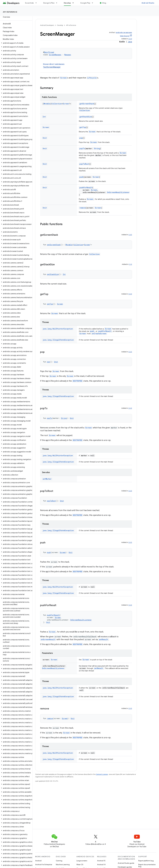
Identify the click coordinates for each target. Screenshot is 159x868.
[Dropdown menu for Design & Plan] (58, 3)
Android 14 (101, 865)
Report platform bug (146, 861)
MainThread (49, 52)
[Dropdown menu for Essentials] (37, 3)
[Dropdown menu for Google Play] (94, 3)
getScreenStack (87, 104)
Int (44, 117)
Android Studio (148, 3)
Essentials (30, 3)
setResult (103, 639)
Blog (104, 3)
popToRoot (84, 164)
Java (130, 42)
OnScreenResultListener (118, 192)
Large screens (82, 861)
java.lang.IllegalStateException (58, 340)
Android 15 (101, 861)
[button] (16, 43)
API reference (10, 12)
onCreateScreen (99, 334)
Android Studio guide (126, 863)
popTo (82, 149)
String (97, 149)
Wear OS (80, 865)
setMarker (47, 479)
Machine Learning (63, 865)
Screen (64, 78)
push (81, 177)
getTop (83, 127)
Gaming (59, 861)
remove (83, 208)
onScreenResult (48, 639)
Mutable (47, 104)
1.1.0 (130, 264)
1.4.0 (130, 235)
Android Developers (47, 25)
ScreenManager (55, 55)
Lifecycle (92, 78)
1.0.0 (130, 39)
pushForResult (86, 188)
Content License (102, 774)
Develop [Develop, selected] (67, 3)
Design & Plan (49, 3)
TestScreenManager (52, 67)
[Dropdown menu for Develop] (74, 3)
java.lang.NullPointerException (58, 329)
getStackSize (86, 117)
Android (38, 861)
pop (81, 138)
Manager (68, 55)
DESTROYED (78, 381)
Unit (45, 138)
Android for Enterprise (44, 865)
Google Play (85, 3)
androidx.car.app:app (124, 32)
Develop (60, 25)
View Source (125, 36)
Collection (57, 104)
